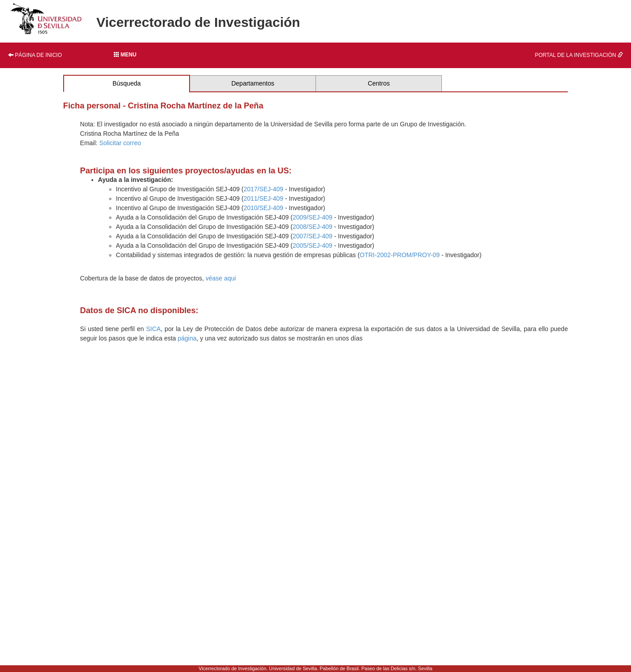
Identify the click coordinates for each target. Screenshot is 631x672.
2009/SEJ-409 (313, 217)
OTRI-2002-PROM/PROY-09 (400, 255)
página (187, 338)
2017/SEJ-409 (263, 189)
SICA (153, 329)
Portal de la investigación (579, 55)
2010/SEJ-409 (263, 208)
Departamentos (253, 83)
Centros (379, 83)
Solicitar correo (120, 143)
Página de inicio (35, 55)
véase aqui (221, 278)
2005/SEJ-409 (313, 246)
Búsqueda (127, 83)
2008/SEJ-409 (313, 227)
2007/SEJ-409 (313, 236)
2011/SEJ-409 (263, 198)
